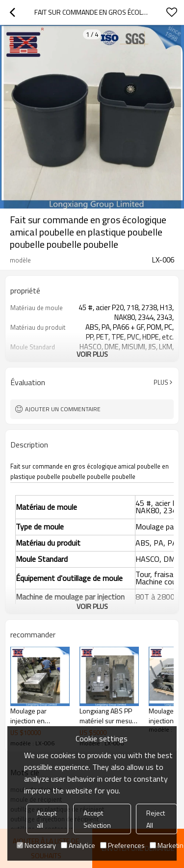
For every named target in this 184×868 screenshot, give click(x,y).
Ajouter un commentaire (63, 409)
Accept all (47, 819)
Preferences (122, 845)
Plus (161, 382)
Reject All (156, 819)
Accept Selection (97, 819)
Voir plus (92, 354)
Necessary (36, 845)
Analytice (78, 845)
